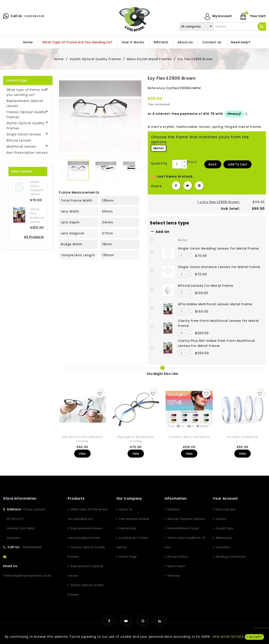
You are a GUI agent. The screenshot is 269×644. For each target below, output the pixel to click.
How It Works (133, 42)
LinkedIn (160, 621)
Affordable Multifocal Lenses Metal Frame (215, 304)
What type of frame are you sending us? (77, 42)
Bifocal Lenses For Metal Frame (206, 286)
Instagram (143, 621)
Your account (225, 498)
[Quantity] (177, 164)
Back (213, 164)
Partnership (127, 528)
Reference (156, 88)
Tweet (188, 186)
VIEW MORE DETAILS (228, 637)
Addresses (223, 538)
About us (185, 42)
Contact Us (212, 42)
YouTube (126, 621)
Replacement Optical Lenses (25, 103)
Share (176, 186)
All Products (34, 237)
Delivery (173, 509)
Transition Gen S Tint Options (189, 437)
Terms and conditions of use (185, 542)
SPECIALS (161, 42)
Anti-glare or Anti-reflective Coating (82, 439)
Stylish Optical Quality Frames (26, 126)
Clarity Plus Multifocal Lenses (37, 215)
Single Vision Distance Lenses (36, 188)
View (82, 454)
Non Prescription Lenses (27, 153)
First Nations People (133, 519)
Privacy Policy (177, 557)
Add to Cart (237, 164)
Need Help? (241, 42)
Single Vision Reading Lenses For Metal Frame (218, 248)
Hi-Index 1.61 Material (242, 437)
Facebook (109, 621)
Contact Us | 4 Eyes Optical (132, 542)
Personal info (225, 509)
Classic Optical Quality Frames (26, 115)
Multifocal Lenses (21, 146)
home (28, 42)
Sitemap (173, 576)
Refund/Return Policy (183, 528)
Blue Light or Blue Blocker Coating (136, 439)
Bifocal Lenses (19, 140)
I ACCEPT (254, 637)
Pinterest (199, 186)
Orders (221, 519)
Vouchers (223, 547)
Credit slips (224, 528)
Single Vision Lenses (24, 134)
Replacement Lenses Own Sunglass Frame (85, 533)
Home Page (17, 80)
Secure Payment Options (186, 519)
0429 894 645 (35, 16)
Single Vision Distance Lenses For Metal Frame (219, 267)
